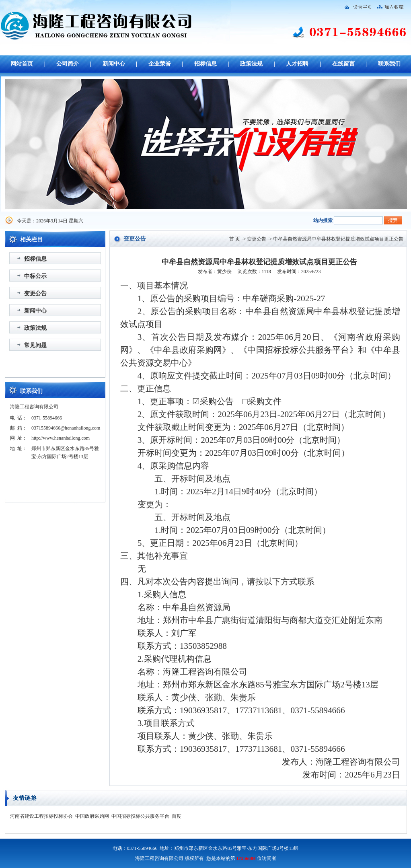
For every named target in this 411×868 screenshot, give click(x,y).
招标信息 (205, 64)
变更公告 (35, 293)
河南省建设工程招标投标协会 (41, 816)
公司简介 (68, 64)
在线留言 (343, 64)
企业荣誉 (160, 64)
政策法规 (251, 64)
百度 (177, 816)
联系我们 (389, 64)
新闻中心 (114, 64)
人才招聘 (297, 64)
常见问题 (35, 345)
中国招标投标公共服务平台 (140, 816)
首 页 (235, 239)
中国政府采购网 (92, 816)
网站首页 (22, 64)
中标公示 (35, 276)
